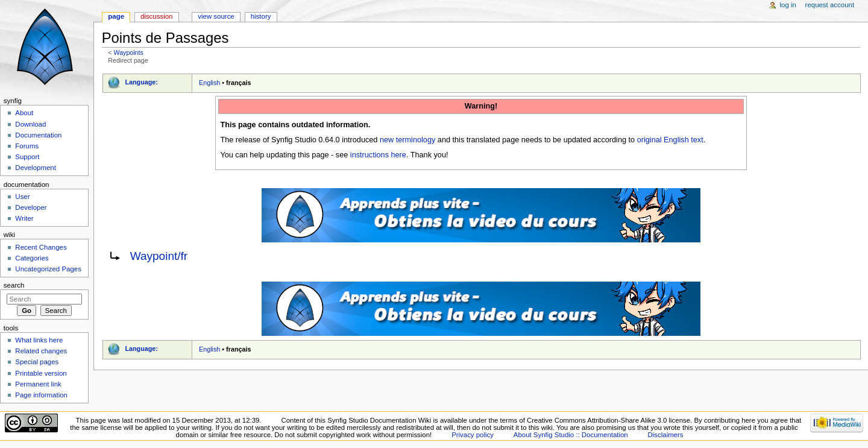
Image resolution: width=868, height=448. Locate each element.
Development (35, 168)
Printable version (41, 373)
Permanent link (38, 384)
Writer (24, 218)
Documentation (38, 135)
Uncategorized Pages (48, 269)
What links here (39, 340)
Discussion (156, 16)
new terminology (407, 140)
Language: (141, 82)
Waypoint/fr (159, 256)
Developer (31, 207)
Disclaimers (666, 435)
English (209, 83)
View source (216, 16)
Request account (830, 5)
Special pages (37, 362)
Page (116, 16)
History (261, 16)
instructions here (378, 155)
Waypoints (128, 52)
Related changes (41, 351)
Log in (788, 5)
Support (27, 157)
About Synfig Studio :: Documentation (571, 435)
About (24, 113)
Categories (32, 258)
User (22, 197)
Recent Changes (41, 247)
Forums (27, 146)
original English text (670, 140)
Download (30, 124)
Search (14, 285)
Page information (41, 395)
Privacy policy (473, 435)
